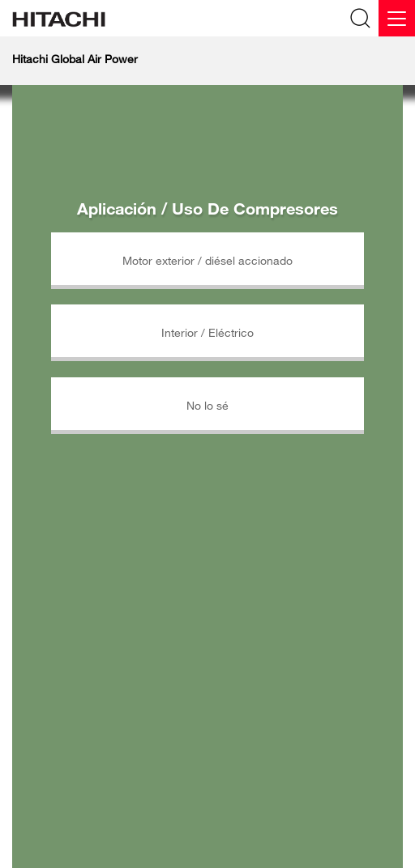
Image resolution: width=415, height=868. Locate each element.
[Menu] (397, 18)
